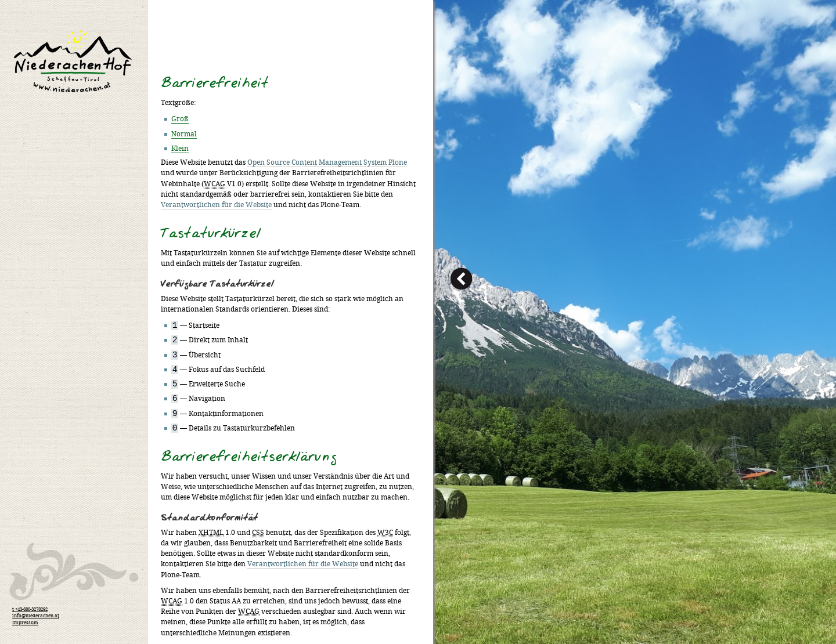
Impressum (25, 623)
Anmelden (801, 5)
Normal (184, 134)
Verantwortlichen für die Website (216, 205)
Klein (180, 149)
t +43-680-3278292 (30, 610)
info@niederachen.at (36, 616)
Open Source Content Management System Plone (327, 163)
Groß (180, 119)
